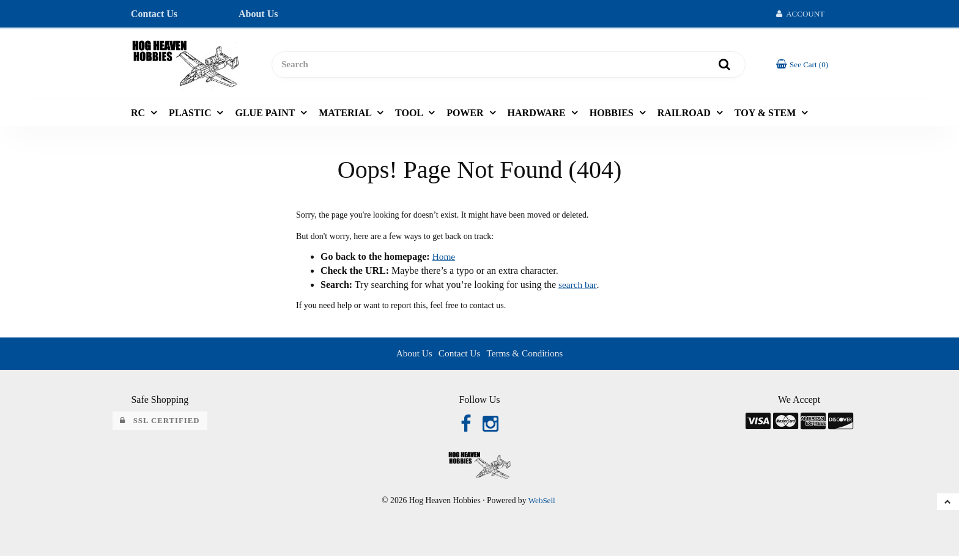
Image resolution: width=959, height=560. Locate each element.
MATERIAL (346, 115)
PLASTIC (191, 115)
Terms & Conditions (526, 356)
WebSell (542, 504)
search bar (578, 288)
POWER (466, 115)
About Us (258, 14)
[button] (801, 66)
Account (800, 14)
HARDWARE (538, 115)
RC (139, 115)
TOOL (410, 115)
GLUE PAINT (266, 115)
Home (444, 260)
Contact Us (154, 14)
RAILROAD (685, 115)
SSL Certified (160, 423)
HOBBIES (613, 115)
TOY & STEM (766, 115)
